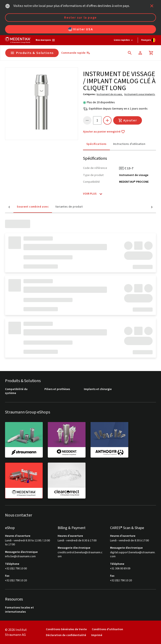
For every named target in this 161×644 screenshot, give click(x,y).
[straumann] (24, 440)
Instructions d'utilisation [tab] (129, 144)
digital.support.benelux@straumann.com (133, 555)
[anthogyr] (109, 440)
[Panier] (151, 53)
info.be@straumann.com (20, 557)
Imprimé (97, 635)
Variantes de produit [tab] (61, 207)
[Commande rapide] (76, 53)
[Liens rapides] (124, 40)
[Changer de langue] (149, 40)
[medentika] (24, 481)
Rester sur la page (80, 18)
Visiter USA (81, 29)
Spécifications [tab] (96, 144)
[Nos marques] (45, 40)
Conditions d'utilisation (107, 629)
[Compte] (140, 53)
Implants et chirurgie (98, 389)
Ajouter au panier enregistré (104, 132)
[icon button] (152, 6)
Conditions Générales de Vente (66, 629)
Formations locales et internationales (19, 610)
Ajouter (128, 120)
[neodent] (67, 440)
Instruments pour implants (140, 94)
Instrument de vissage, (110, 94)
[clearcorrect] (67, 480)
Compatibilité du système (16, 391)
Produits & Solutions (32, 53)
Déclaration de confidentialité (66, 635)
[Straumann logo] (18, 40)
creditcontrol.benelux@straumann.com (80, 555)
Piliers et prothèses (57, 389)
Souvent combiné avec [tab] (24, 207)
